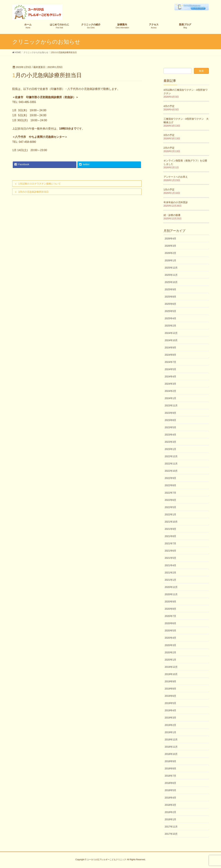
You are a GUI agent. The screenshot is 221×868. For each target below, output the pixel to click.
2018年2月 (171, 812)
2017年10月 (171, 834)
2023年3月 (171, 442)
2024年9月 (171, 348)
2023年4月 (171, 435)
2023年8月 (171, 420)
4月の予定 (169, 106)
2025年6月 (171, 304)
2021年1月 (171, 580)
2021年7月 (171, 543)
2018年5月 (171, 790)
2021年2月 (171, 573)
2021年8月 (171, 536)
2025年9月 (171, 289)
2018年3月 (171, 805)
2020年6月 (171, 623)
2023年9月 (171, 413)
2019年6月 (171, 696)
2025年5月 (171, 311)
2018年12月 (171, 740)
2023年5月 (171, 427)
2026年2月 (171, 253)
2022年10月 (171, 471)
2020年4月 (171, 638)
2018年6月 (171, 783)
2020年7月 (171, 616)
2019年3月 (171, 718)
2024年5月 (171, 369)
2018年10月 (171, 754)
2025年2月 (171, 326)
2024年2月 (171, 391)
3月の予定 (169, 135)
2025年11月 (171, 275)
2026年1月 (171, 260)
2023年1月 (171, 449)
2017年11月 (171, 827)
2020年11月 (171, 594)
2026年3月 (171, 246)
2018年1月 (171, 819)
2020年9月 (171, 602)
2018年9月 (171, 761)
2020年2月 (171, 652)
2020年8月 (171, 609)
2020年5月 (171, 631)
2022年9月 (171, 478)
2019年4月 (171, 710)
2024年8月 (171, 355)
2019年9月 (171, 681)
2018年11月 (171, 747)
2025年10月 (171, 282)
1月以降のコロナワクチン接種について (39, 184)
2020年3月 (171, 645)
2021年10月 (171, 522)
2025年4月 (171, 318)
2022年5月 (171, 507)
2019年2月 (171, 725)
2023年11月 (171, 405)
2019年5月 (171, 703)
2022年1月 (171, 514)
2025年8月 (171, 297)
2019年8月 (171, 689)
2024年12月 (171, 333)
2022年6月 (171, 500)
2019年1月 (171, 732)
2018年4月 (171, 798)
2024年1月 (171, 398)
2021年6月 (171, 551)
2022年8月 (171, 485)
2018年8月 (171, 768)
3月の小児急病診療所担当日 (33, 192)
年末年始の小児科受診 (176, 202)
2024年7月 (171, 362)
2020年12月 (171, 587)
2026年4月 (171, 239)
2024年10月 (171, 340)
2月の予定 (169, 148)
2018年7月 (171, 776)
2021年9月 (171, 529)
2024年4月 (171, 376)
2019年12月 (171, 667)
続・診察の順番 (172, 215)
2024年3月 (171, 384)
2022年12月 (171, 456)
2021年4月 (171, 565)
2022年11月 (171, 464)
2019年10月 (171, 674)
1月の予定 (169, 190)
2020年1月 (171, 660)
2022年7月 (171, 493)
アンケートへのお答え (176, 177)
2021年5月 (171, 558)
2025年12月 (171, 268)
